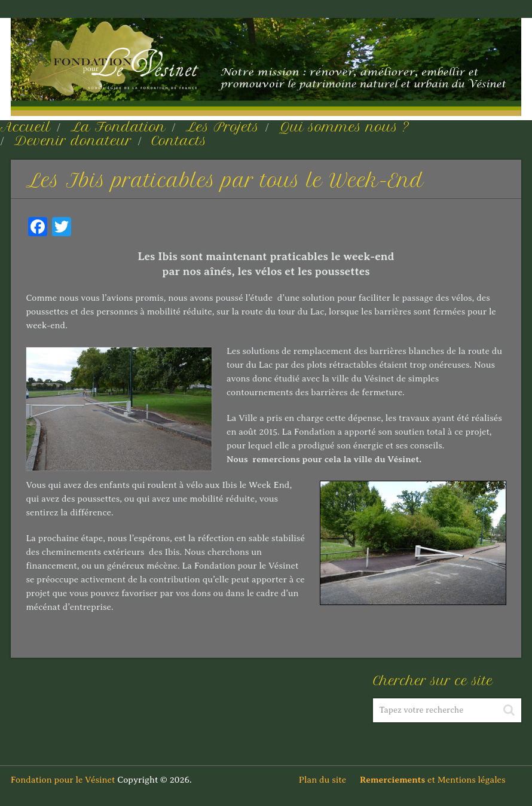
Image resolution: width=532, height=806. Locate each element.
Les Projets (222, 127)
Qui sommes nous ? (344, 127)
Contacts (180, 141)
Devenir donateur (73, 141)
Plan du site (328, 780)
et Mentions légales (441, 780)
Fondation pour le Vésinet (63, 780)
